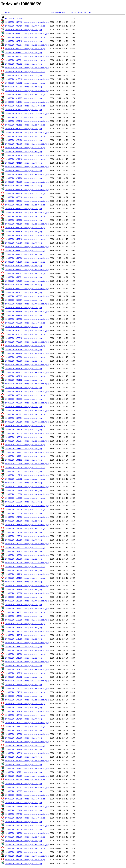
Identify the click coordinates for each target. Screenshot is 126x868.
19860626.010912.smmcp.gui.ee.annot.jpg (27, 79)
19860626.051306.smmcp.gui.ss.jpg (24, 266)
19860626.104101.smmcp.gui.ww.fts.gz (25, 456)
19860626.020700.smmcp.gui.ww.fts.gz (25, 148)
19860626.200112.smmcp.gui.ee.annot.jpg (27, 761)
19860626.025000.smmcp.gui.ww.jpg (24, 186)
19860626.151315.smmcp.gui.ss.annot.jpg (27, 631)
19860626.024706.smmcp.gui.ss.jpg (24, 178)
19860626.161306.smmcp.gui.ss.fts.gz (25, 654)
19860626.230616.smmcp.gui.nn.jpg (24, 829)
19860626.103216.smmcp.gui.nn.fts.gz (25, 426)
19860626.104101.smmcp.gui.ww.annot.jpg (27, 452)
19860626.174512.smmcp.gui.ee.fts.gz (25, 692)
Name (8, 12)
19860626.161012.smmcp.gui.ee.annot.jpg (27, 643)
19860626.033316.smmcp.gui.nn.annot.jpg (27, 190)
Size (74, 12)
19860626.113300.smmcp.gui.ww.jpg (24, 502)
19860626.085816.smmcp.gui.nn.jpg (24, 368)
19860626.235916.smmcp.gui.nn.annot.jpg (27, 856)
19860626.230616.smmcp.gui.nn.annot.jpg (27, 825)
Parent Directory (14, 18)
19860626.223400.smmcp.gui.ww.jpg (24, 822)
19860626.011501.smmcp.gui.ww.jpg (24, 110)
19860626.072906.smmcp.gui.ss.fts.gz (25, 346)
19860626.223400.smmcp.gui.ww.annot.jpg (27, 814)
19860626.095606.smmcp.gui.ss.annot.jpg (27, 403)
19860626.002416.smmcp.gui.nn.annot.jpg (27, 22)
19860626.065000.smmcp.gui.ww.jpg (24, 327)
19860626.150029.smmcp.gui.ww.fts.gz (25, 624)
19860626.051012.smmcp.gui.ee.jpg (24, 254)
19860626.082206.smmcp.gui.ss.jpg (24, 361)
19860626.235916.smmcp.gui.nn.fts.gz (25, 860)
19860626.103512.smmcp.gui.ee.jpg (24, 437)
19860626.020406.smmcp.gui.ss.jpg (24, 140)
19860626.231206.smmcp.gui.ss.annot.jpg (27, 833)
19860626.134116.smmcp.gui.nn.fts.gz (25, 578)
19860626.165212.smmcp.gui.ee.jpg (24, 677)
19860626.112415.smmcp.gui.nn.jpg (24, 471)
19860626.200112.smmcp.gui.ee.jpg (24, 764)
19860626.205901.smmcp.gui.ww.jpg (24, 803)
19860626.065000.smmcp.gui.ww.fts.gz (25, 323)
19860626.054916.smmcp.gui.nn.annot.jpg (27, 281)
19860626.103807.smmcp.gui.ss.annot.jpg (27, 441)
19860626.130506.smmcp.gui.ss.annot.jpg (27, 555)
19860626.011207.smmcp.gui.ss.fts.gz (25, 94)
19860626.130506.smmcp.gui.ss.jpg (24, 559)
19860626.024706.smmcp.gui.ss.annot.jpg (27, 174)
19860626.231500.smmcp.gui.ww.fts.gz (25, 848)
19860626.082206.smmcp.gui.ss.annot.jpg (27, 353)
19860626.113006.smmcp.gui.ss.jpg (24, 490)
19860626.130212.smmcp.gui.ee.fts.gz (25, 547)
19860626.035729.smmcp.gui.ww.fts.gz (25, 216)
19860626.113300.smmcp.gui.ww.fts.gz (25, 498)
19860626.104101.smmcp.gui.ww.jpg (24, 460)
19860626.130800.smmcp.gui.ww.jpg (24, 570)
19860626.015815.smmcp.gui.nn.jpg (24, 117)
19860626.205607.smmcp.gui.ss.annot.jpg (27, 787)
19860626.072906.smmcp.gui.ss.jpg (24, 349)
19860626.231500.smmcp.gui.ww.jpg (24, 852)
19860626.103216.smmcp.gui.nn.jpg (24, 429)
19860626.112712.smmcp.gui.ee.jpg (24, 483)
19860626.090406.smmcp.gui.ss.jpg (24, 388)
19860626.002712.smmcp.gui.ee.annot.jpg (27, 33)
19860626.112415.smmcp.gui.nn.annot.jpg (27, 464)
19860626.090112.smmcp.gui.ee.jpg (24, 380)
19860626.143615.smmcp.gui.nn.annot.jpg (27, 601)
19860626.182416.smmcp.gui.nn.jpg (24, 719)
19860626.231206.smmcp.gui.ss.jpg (24, 841)
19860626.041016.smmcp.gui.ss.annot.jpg (27, 224)
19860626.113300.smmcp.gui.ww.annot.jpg (27, 494)
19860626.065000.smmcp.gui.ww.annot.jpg (27, 319)
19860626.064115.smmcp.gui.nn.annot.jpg (27, 304)
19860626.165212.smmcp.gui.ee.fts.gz (25, 673)
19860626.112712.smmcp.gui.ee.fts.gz (25, 479)
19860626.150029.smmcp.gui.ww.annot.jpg (27, 620)
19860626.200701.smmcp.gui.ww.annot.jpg (27, 768)
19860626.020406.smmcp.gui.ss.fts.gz (25, 136)
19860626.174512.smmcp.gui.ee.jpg (24, 696)
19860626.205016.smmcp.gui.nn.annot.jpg (27, 776)
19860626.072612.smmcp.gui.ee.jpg (24, 338)
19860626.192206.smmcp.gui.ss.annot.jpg (27, 742)
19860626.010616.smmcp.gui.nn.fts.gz (25, 71)
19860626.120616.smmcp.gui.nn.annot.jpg (27, 506)
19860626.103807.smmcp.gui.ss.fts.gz (25, 445)
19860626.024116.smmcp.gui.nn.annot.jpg (27, 155)
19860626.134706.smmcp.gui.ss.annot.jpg (27, 586)
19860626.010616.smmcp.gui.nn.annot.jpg (27, 68)
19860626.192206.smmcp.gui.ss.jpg (24, 749)
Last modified (57, 12)
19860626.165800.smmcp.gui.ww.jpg (24, 685)
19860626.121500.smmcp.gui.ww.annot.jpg (27, 525)
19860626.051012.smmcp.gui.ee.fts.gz (25, 250)
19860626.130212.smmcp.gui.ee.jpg (24, 551)
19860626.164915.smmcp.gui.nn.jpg (24, 665)
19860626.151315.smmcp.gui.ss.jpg (24, 639)
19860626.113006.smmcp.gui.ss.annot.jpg (27, 487)
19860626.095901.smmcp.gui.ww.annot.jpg (27, 410)
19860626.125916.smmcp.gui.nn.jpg (24, 540)
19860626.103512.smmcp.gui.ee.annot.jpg (27, 433)
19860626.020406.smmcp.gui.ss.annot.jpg (27, 132)
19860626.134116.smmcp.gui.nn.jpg (24, 582)
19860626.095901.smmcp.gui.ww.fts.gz (25, 414)
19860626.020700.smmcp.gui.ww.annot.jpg (27, 144)
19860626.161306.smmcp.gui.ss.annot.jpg (27, 650)
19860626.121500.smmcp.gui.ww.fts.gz (25, 528)
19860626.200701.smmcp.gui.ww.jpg (24, 772)
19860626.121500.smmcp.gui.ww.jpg (24, 532)
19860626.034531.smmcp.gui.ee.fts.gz (25, 205)
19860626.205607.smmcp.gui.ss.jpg (24, 791)
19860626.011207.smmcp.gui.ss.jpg (24, 98)
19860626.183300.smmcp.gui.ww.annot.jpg (27, 734)
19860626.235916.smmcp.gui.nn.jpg (24, 863)
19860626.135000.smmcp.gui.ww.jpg (24, 597)
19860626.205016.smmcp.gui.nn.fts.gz (25, 780)
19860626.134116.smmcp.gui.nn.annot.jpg (27, 574)
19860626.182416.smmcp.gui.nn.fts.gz (25, 715)
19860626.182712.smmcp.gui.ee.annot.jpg (27, 723)
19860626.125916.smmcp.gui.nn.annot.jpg (27, 536)
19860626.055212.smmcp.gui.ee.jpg (24, 292)
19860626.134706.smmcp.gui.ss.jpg (24, 589)
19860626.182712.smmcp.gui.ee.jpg (24, 730)
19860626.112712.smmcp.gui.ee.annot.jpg (27, 475)
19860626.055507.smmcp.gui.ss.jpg (24, 300)
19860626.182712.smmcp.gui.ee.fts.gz (25, 726)
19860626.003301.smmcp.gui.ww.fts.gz (25, 60)
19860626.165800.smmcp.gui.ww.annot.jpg (27, 681)
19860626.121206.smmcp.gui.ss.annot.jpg (27, 517)
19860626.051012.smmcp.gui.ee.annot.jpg (27, 247)
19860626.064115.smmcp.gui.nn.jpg (24, 308)
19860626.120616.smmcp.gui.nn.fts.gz (25, 509)
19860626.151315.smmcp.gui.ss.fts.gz (25, 635)
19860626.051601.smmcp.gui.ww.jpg (24, 277)
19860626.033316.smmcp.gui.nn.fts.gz (25, 193)
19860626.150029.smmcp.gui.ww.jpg (24, 627)
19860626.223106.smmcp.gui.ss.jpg (24, 810)
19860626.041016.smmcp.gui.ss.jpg (24, 231)
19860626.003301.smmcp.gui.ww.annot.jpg (27, 56)
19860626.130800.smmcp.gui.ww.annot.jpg (27, 563)
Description (85, 12)
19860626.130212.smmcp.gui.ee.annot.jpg (27, 544)
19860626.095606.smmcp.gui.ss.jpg (24, 407)
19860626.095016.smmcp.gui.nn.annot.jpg (27, 391)
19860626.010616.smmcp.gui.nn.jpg (24, 75)
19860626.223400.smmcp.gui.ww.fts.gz (25, 818)
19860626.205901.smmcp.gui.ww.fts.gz (25, 799)
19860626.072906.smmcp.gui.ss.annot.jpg (27, 342)
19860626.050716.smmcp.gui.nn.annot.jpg (27, 235)
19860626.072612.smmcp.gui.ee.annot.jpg (27, 330)
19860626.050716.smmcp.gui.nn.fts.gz (25, 239)
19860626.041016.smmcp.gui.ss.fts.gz (25, 228)
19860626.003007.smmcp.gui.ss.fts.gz (25, 49)
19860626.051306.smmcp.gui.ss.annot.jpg (27, 258)
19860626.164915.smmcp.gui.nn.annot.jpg (27, 662)
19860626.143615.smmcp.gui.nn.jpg (24, 605)
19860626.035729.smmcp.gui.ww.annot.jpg (27, 212)
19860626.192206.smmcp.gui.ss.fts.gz (25, 745)
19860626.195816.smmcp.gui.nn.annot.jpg (27, 753)
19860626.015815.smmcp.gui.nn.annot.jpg (27, 113)
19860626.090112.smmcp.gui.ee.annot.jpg (27, 372)
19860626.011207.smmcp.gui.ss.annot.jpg (27, 91)
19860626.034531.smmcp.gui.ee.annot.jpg (27, 201)
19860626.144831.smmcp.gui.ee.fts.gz (25, 612)
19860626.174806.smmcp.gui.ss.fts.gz (25, 704)
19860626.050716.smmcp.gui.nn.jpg (24, 243)
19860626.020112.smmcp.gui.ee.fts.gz (25, 125)
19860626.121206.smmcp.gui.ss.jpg (24, 521)
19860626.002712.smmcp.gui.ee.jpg (24, 41)
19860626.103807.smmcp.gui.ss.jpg (24, 448)
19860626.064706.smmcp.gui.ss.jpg (24, 315)
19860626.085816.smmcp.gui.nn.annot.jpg (27, 365)
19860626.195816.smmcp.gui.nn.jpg (24, 757)
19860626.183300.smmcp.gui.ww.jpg (24, 738)
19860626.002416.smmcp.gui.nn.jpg (24, 30)
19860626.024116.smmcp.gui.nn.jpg (24, 163)
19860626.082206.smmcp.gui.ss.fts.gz (25, 357)
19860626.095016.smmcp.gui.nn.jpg (24, 399)
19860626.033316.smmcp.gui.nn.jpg (24, 197)
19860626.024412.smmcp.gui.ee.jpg (24, 170)
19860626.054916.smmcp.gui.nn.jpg (24, 285)
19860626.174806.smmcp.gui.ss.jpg (24, 707)
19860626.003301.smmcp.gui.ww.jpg (24, 64)
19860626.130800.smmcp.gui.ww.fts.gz (25, 566)
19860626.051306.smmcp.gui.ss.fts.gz (25, 262)
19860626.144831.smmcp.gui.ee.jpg (24, 616)
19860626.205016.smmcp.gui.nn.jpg (24, 783)
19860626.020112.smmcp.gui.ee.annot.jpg (27, 121)
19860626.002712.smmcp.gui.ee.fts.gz (25, 37)
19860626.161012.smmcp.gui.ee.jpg (24, 646)
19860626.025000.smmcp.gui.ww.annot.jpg (27, 182)
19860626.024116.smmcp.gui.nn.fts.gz (25, 159)
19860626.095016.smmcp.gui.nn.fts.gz (25, 395)
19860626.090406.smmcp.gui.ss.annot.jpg (27, 384)
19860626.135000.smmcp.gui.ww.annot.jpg (27, 593)
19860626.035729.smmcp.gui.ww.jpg (24, 220)
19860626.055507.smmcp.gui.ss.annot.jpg (27, 296)
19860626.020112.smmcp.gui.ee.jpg (24, 129)
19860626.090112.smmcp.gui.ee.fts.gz (25, 376)
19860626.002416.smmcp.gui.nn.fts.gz (25, 26)
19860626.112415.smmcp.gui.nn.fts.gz (25, 467)
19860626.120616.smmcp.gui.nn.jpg (24, 513)
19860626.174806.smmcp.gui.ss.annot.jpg (27, 700)
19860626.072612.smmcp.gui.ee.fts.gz (25, 334)
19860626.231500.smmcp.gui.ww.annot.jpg (27, 844)
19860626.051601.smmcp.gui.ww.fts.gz (25, 273)
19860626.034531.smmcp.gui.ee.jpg (24, 209)
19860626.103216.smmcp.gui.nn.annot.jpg (27, 422)
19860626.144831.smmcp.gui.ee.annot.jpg (27, 608)
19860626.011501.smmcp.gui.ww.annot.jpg (27, 102)
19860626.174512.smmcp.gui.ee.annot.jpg (27, 688)
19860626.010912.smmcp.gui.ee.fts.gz (25, 83)
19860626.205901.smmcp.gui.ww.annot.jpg (27, 795)
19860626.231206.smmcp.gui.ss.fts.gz (25, 837)
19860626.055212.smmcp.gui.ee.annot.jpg (27, 289)
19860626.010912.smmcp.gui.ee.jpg (24, 87)
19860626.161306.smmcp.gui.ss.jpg (24, 658)
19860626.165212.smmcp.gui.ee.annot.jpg (27, 669)
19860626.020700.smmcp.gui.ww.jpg (24, 151)
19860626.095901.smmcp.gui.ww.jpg (24, 418)
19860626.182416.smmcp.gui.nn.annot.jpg (27, 711)
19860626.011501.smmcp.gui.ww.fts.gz (25, 106)
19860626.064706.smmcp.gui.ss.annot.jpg (27, 311)
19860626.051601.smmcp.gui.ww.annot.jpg (27, 269)
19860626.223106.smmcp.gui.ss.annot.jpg (27, 806)
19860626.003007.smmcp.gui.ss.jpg (24, 52)
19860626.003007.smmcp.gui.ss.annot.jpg (27, 45)
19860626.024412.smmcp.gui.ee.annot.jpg (27, 167)
